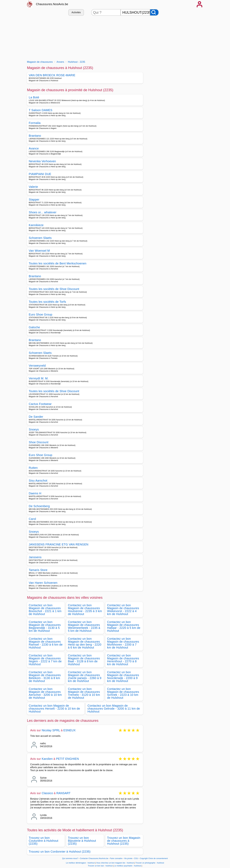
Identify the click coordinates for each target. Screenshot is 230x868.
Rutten (33, 468)
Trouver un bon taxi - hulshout (100, 866)
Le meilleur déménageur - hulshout (80, 863)
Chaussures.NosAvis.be (52, 4)
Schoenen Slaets (40, 238)
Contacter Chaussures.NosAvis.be (94, 858)
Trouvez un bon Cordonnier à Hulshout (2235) (60, 852)
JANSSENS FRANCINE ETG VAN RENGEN (59, 544)
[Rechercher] (154, 12)
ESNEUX (69, 730)
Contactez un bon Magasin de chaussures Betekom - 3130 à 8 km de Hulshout (45, 677)
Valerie (33, 187)
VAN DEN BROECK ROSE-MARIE (52, 75)
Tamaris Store (38, 570)
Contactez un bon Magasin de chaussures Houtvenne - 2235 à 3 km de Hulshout (85, 610)
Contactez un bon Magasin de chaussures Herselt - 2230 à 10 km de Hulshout (54, 709)
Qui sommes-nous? (70, 858)
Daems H (35, 493)
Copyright (144, 858)
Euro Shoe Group (40, 314)
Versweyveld (37, 366)
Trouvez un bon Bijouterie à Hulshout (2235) (82, 841)
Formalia (35, 123)
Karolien (47, 759)
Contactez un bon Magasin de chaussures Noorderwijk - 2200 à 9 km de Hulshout (123, 677)
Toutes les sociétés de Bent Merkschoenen (58, 263)
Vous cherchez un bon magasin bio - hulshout (115, 863)
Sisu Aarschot (38, 481)
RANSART (63, 793)
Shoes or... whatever (43, 212)
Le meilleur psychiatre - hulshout (128, 866)
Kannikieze (36, 225)
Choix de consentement (158, 858)
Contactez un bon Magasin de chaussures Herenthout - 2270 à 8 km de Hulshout (123, 660)
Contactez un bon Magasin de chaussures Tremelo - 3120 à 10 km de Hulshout (84, 693)
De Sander (36, 417)
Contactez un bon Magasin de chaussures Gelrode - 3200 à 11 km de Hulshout (114, 709)
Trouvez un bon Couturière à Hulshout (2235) (43, 841)
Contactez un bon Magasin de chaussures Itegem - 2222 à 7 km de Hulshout (45, 660)
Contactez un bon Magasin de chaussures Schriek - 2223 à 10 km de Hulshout (123, 693)
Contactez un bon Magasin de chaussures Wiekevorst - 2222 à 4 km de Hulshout (123, 610)
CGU (136, 858)
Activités (76, 12)
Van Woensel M (39, 251)
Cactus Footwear (40, 404)
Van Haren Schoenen (43, 583)
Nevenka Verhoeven (42, 161)
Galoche (34, 327)
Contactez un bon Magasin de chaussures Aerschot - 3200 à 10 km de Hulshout (45, 693)
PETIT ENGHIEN (67, 759)
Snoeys (34, 429)
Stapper (34, 200)
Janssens (35, 557)
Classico (47, 793)
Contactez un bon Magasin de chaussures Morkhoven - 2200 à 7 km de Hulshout (123, 643)
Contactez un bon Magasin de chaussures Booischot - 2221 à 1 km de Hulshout (45, 610)
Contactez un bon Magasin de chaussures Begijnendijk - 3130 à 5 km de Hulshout (45, 626)
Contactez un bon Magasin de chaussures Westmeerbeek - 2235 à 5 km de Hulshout (84, 626)
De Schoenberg (39, 506)
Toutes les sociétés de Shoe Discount (54, 289)
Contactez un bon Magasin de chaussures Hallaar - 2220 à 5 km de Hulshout (124, 626)
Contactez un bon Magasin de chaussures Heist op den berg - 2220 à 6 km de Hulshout (85, 643)
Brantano (35, 136)
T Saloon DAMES (41, 110)
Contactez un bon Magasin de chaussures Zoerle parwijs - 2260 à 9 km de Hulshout (85, 677)
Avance (34, 148)
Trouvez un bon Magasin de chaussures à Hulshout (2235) (124, 841)
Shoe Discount (39, 442)
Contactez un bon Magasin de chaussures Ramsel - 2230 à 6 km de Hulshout (46, 643)
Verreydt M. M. (39, 378)
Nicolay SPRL (51, 730)
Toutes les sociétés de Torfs (47, 302)
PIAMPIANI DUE (40, 174)
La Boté (34, 97)
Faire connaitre (116, 858)
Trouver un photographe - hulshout (150, 863)
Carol (32, 519)
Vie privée (128, 858)
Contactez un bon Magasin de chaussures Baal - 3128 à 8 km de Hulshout (84, 660)
